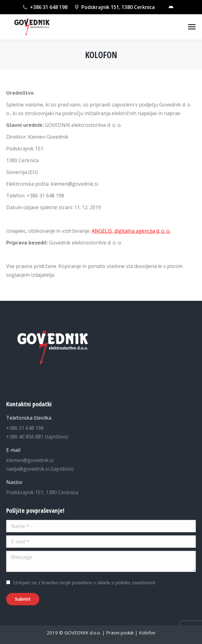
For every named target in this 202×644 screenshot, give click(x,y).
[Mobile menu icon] (192, 27)
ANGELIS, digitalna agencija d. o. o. (131, 231)
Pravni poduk (120, 633)
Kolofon (147, 633)
